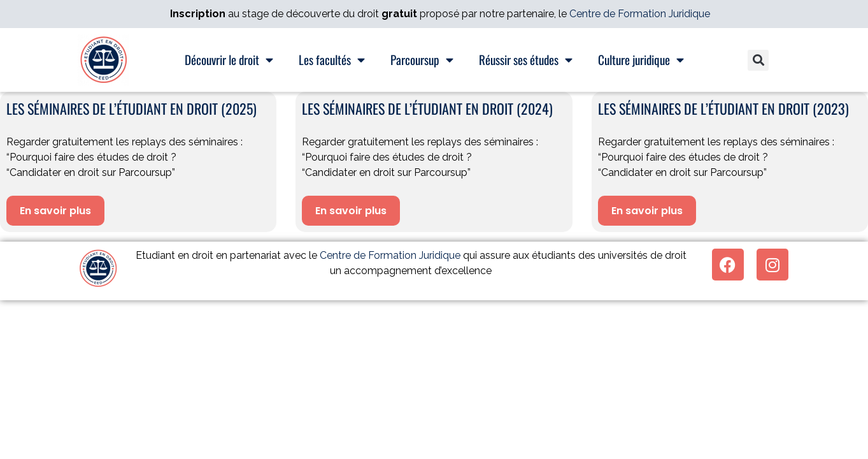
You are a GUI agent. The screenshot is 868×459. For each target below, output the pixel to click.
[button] (758, 60)
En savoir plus (55, 211)
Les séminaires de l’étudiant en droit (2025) (132, 108)
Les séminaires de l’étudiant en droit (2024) (427, 108)
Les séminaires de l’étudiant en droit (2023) (723, 108)
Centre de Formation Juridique (640, 14)
